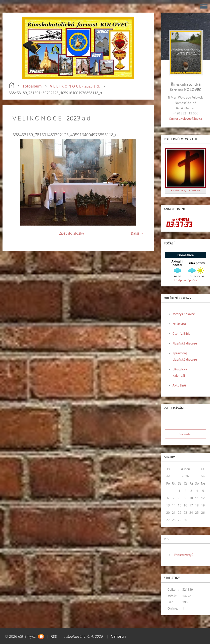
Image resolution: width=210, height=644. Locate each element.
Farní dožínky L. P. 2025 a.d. (186, 190)
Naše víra (179, 324)
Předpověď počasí (186, 280)
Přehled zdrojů (183, 555)
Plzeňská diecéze (185, 343)
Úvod (12, 85)
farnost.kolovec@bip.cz (186, 119)
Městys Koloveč (184, 314)
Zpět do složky (72, 233)
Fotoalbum (32, 86)
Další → (137, 233)
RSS (54, 636)
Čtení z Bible (181, 334)
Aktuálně (179, 385)
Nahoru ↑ (119, 636)
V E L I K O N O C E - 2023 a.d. (75, 86)
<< (168, 469)
